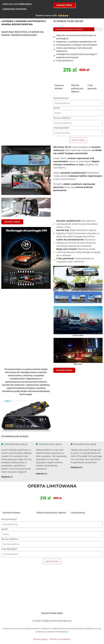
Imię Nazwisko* (61, 128)
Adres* (57, 108)
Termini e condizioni (60, 639)
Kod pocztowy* (61, 98)
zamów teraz (78, 140)
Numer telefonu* (62, 118)
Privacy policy (41, 639)
